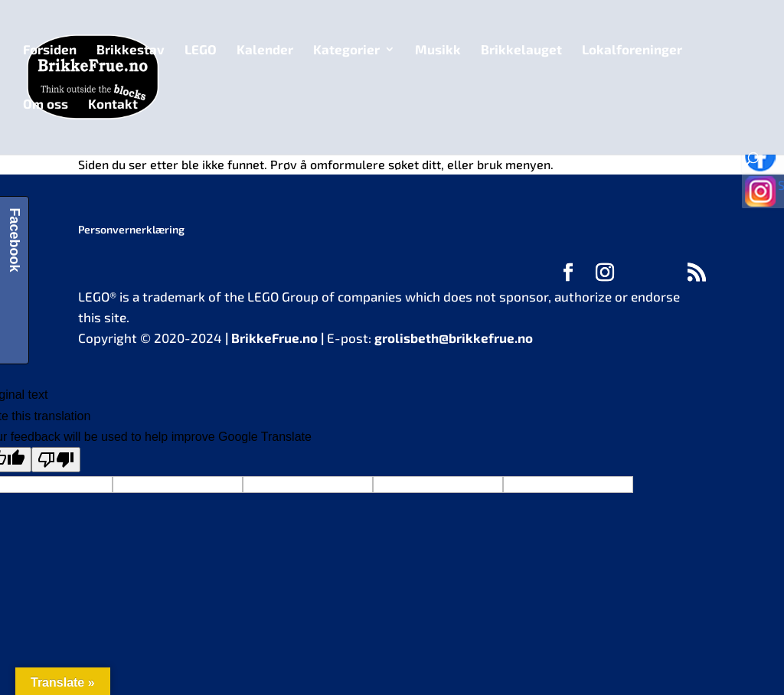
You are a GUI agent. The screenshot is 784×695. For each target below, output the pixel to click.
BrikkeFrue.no (274, 338)
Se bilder (767, 196)
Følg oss (767, 157)
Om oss (46, 104)
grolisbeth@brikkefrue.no (454, 338)
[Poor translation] (56, 460)
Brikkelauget (521, 50)
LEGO (201, 50)
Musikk (438, 50)
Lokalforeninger (632, 50)
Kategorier (346, 50)
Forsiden (50, 50)
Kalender (265, 50)
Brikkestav (131, 50)
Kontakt (113, 104)
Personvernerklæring (131, 229)
